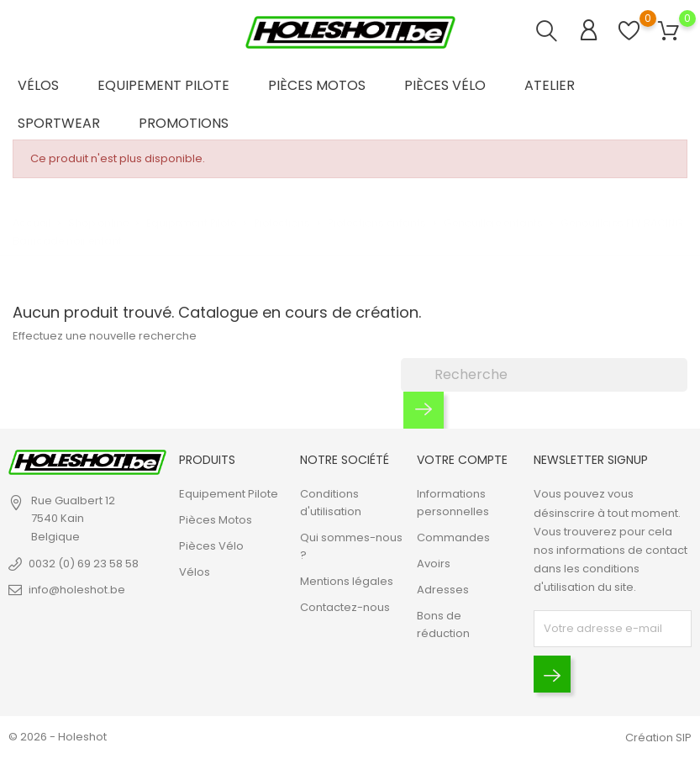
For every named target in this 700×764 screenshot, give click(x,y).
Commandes (453, 538)
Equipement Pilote (163, 85)
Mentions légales (347, 582)
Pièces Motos (317, 85)
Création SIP (658, 738)
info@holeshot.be (77, 590)
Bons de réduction (443, 625)
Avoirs (434, 564)
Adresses (443, 590)
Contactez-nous (345, 608)
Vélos (38, 85)
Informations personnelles (453, 503)
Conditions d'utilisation (331, 503)
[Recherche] (544, 375)
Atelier (550, 85)
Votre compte (462, 460)
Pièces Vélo (445, 85)
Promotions (184, 123)
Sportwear (59, 123)
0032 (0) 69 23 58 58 (84, 564)
